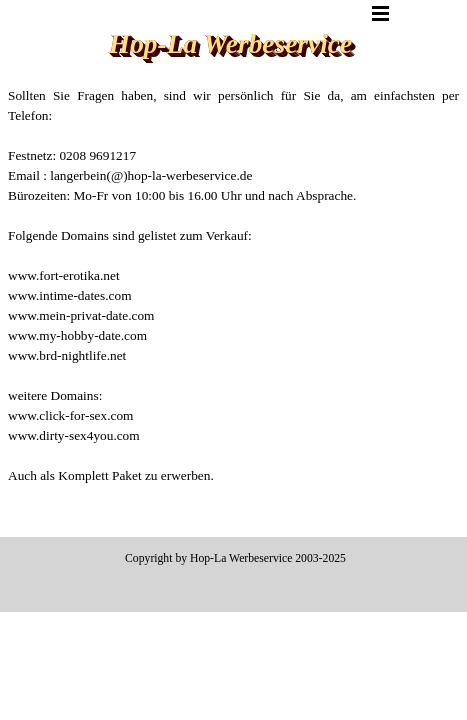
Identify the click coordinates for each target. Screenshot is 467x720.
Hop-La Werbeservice (230, 44)
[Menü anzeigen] (381, 13)
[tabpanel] (233, 306)
